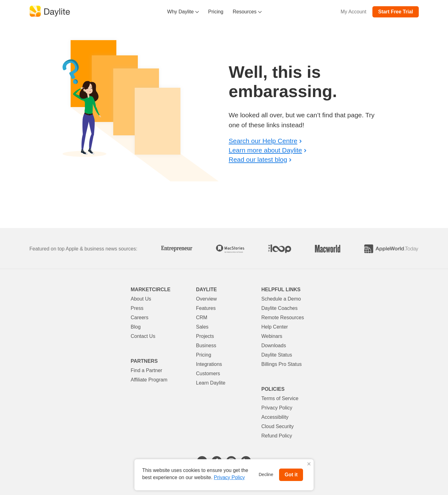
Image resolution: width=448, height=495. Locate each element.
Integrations (209, 364)
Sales (202, 327)
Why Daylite (183, 12)
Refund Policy (277, 436)
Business (206, 346)
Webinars (272, 336)
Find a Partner (146, 370)
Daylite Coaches (280, 308)
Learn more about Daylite (265, 150)
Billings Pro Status (282, 364)
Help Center (275, 327)
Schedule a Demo (281, 299)
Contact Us (143, 336)
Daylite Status (277, 355)
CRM (202, 318)
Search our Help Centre (263, 141)
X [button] (309, 464)
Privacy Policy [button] (229, 477)
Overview (206, 299)
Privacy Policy (277, 408)
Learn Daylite (211, 383)
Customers (208, 374)
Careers (140, 318)
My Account (354, 12)
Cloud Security (278, 426)
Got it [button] (291, 475)
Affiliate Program (149, 380)
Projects (205, 336)
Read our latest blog (258, 159)
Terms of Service (280, 398)
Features (206, 308)
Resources (247, 12)
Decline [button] (266, 474)
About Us (141, 299)
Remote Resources (283, 318)
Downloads (274, 346)
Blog (136, 327)
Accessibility (275, 417)
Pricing (216, 12)
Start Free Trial (395, 12)
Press (137, 308)
